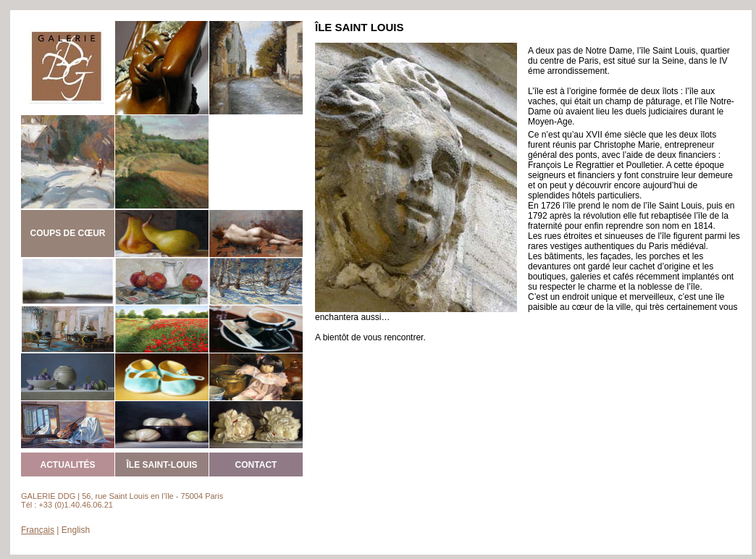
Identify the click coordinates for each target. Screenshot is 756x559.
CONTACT (256, 465)
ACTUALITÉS (68, 465)
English (76, 530)
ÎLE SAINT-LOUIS (161, 465)
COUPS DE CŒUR (67, 233)
